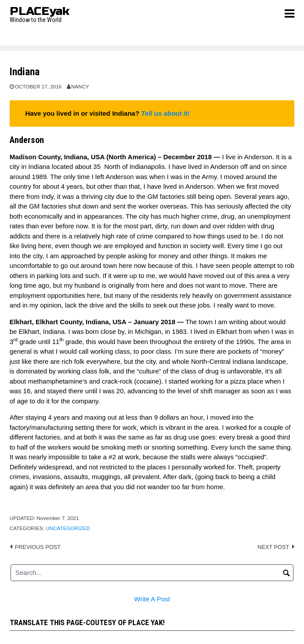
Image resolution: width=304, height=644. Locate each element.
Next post (273, 547)
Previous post (38, 547)
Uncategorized (68, 528)
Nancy (80, 86)
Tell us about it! (165, 113)
